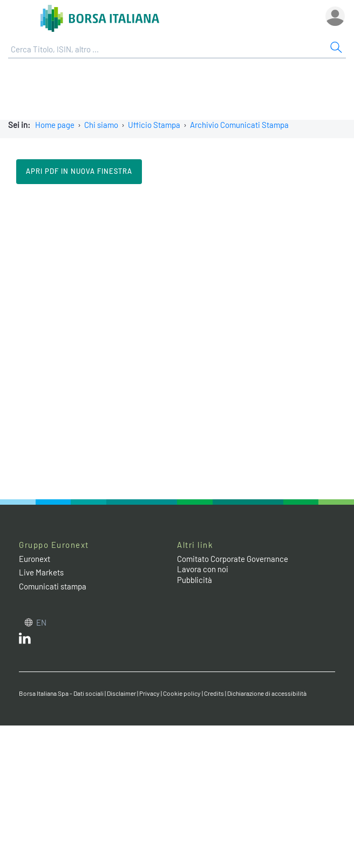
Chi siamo (101, 125)
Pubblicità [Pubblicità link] (195, 580)
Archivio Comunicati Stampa (239, 125)
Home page (55, 125)
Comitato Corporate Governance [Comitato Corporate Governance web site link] (233, 559)
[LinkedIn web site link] (25, 641)
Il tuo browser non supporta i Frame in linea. (177, 341)
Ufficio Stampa (154, 125)
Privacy (149, 693)
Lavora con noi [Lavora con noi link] (203, 569)
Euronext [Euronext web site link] (35, 559)
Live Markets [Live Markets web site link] (41, 572)
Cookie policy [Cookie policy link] (182, 693)
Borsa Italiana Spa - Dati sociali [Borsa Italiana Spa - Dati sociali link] (61, 693)
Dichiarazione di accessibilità (267, 693)
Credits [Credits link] (214, 693)
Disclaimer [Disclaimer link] (121, 693)
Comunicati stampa (53, 586)
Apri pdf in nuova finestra (79, 171)
